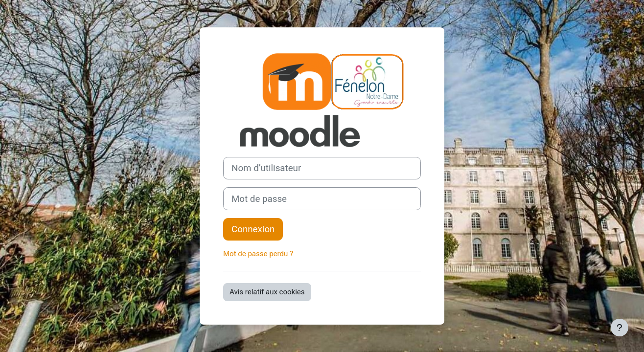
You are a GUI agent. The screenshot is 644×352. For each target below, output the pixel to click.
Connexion (253, 229)
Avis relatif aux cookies (267, 292)
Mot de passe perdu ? (258, 254)
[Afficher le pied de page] (620, 328)
